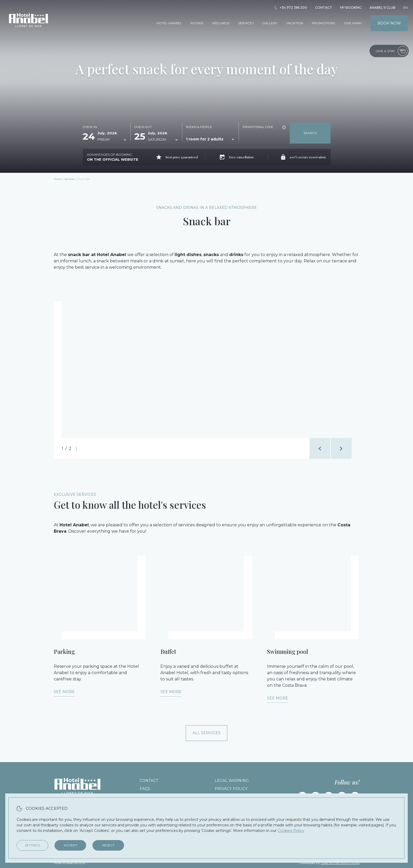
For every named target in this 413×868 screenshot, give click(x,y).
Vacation (295, 23)
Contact (324, 8)
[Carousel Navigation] (331, 448)
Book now (389, 23)
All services (206, 733)
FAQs (145, 789)
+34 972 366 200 (291, 8)
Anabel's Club (382, 8)
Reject (108, 845)
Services (246, 23)
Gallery (270, 23)
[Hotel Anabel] (28, 34)
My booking (351, 8)
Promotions (323, 23)
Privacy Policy (231, 789)
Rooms (197, 23)
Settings (32, 845)
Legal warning (232, 781)
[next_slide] (341, 448)
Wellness (221, 23)
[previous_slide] (320, 448)
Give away (353, 23)
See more (64, 692)
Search (310, 133)
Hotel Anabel (169, 23)
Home (58, 179)
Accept (70, 845)
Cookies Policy (291, 831)
